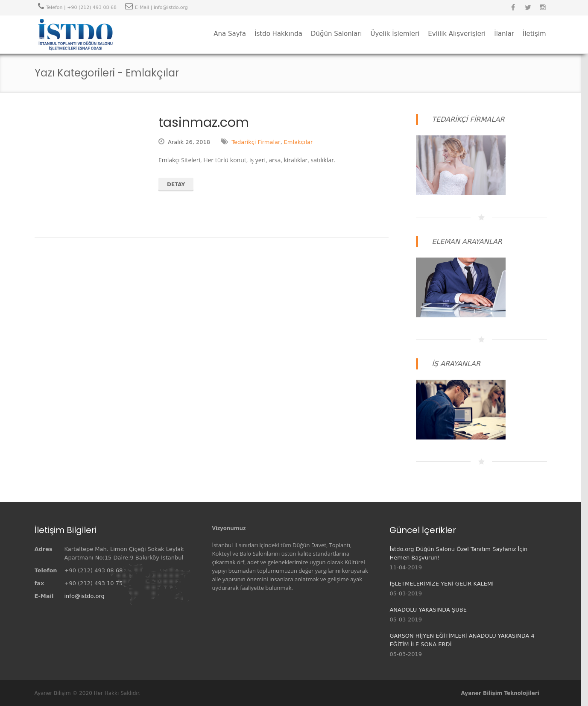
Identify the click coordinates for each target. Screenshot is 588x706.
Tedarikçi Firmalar (256, 142)
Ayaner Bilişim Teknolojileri (500, 693)
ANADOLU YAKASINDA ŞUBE (428, 610)
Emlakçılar (298, 142)
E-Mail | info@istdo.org (161, 7)
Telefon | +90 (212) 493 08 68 (81, 7)
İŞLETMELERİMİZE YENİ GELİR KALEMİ (442, 584)
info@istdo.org (85, 596)
